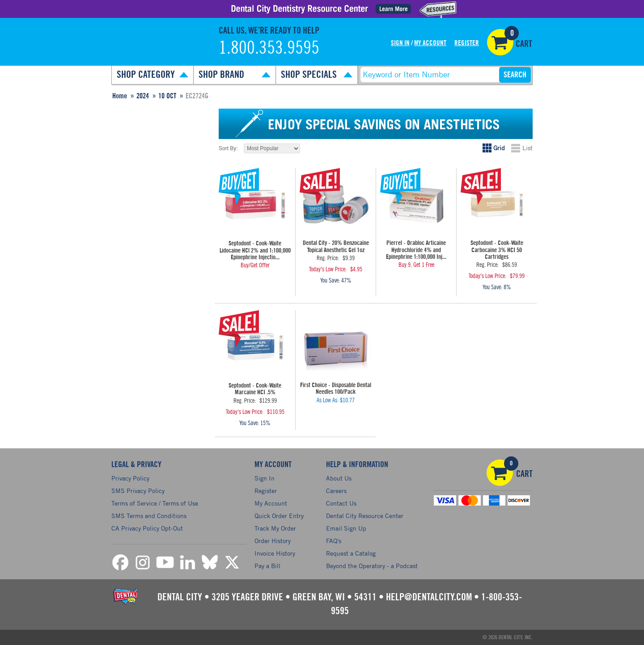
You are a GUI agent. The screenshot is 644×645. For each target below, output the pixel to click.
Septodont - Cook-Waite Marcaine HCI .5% (255, 389)
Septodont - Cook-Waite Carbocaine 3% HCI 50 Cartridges (497, 250)
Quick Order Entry (279, 516)
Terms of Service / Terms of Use (155, 503)
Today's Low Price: (328, 270)
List (527, 148)
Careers (336, 491)
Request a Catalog (351, 553)
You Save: (330, 281)
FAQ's (334, 541)
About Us (339, 478)
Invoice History (275, 553)
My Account (430, 43)
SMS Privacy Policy (138, 491)
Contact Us (341, 503)
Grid (499, 148)
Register (467, 43)
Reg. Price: (328, 258)
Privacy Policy (130, 478)
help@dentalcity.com (429, 597)
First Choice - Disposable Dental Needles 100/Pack (336, 389)
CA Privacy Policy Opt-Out (147, 528)
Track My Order (275, 528)
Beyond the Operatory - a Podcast (372, 566)
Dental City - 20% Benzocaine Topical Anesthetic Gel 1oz (336, 247)
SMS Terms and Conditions (149, 516)
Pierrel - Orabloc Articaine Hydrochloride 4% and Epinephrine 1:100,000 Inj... (416, 250)
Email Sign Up (346, 528)
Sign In (400, 43)
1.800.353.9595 (269, 48)
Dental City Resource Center (365, 516)
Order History (273, 541)
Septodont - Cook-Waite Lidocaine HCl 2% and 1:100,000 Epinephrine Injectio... (255, 251)
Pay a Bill (267, 566)
